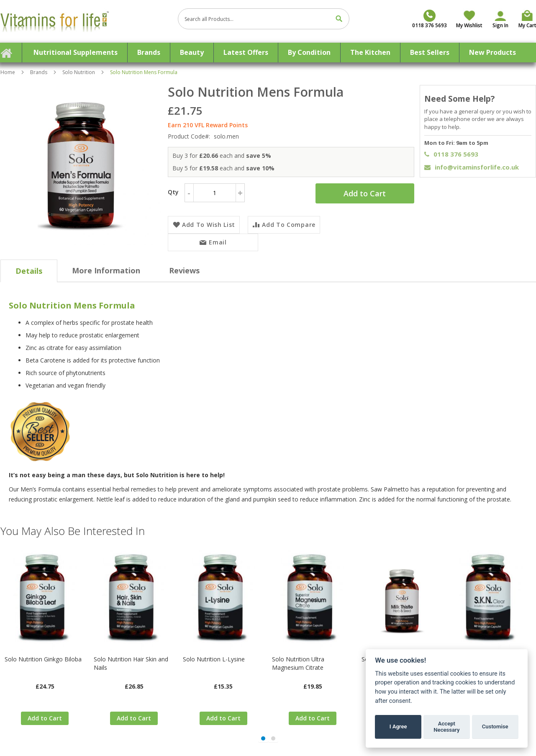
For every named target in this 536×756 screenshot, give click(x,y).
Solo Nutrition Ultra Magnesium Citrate (298, 663)
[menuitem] (76, 53)
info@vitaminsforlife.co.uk (472, 167)
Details (29, 271)
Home (8, 72)
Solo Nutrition (79, 72)
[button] (263, 738)
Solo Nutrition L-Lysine (214, 659)
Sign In (500, 25)
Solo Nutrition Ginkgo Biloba (43, 659)
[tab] (29, 271)
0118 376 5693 (451, 154)
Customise (495, 726)
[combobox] (264, 19)
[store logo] (86, 21)
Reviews (184, 270)
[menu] (268, 53)
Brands (39, 72)
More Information (106, 270)
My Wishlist (469, 25)
